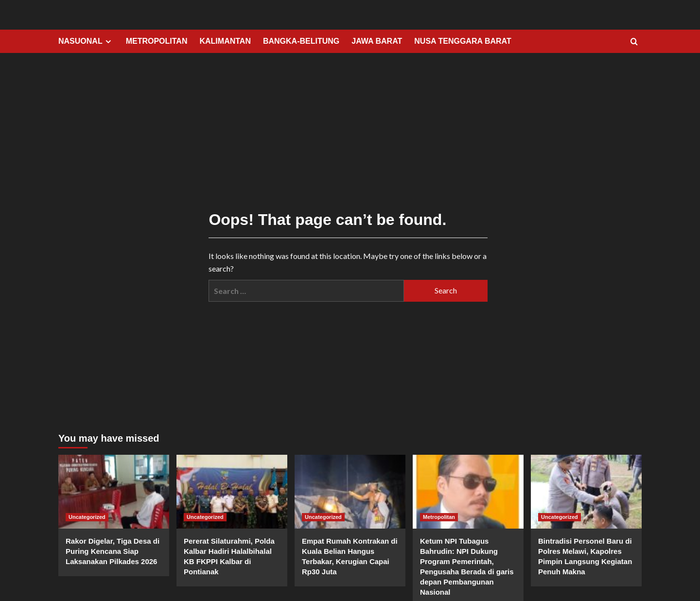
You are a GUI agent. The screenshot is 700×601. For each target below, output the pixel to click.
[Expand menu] (108, 42)
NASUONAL (86, 41)
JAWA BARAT (377, 41)
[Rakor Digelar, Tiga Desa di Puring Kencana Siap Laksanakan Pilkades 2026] (114, 492)
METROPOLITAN (157, 41)
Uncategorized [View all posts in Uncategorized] (87, 517)
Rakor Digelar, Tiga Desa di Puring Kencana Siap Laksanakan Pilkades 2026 (113, 551)
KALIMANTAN (225, 41)
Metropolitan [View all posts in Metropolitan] (439, 517)
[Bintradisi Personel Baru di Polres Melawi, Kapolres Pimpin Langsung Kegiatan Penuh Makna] (586, 492)
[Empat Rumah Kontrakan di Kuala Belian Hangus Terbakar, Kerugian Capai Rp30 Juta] (350, 492)
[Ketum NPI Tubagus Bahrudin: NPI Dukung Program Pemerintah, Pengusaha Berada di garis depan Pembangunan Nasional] (468, 492)
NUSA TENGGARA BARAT (463, 41)
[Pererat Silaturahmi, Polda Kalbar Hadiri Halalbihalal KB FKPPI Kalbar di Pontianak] (232, 492)
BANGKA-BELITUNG (301, 41)
